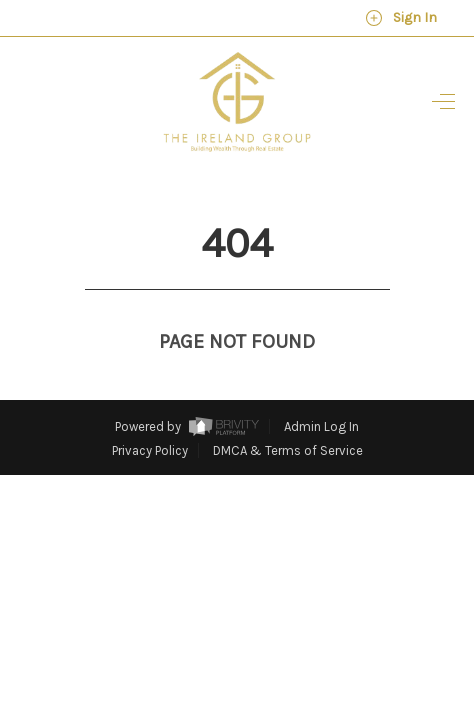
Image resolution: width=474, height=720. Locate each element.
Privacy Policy (150, 413)
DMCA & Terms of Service (288, 413)
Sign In (401, 18)
